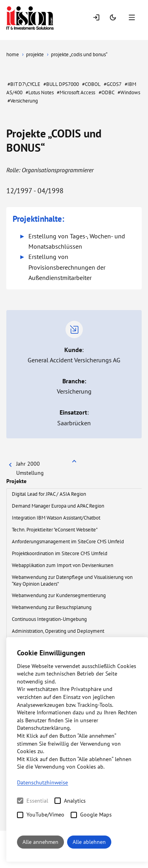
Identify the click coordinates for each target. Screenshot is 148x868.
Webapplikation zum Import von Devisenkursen (63, 565)
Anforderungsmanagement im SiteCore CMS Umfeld (68, 542)
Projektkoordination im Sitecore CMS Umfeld (60, 553)
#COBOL (91, 84)
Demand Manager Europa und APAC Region (59, 506)
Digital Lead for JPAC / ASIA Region (50, 494)
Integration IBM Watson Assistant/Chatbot (57, 518)
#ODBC (107, 92)
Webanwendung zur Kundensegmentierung (59, 595)
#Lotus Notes (40, 92)
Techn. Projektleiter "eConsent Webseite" (55, 530)
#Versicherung (23, 101)
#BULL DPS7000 (61, 84)
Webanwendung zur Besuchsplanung (52, 607)
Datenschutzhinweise (42, 782)
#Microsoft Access (76, 92)
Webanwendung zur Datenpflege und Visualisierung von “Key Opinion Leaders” (72, 581)
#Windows (129, 92)
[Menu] (133, 18)
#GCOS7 (113, 84)
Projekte (16, 481)
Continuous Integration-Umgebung (50, 619)
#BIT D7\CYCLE (24, 84)
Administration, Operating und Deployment (59, 631)
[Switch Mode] (114, 18)
